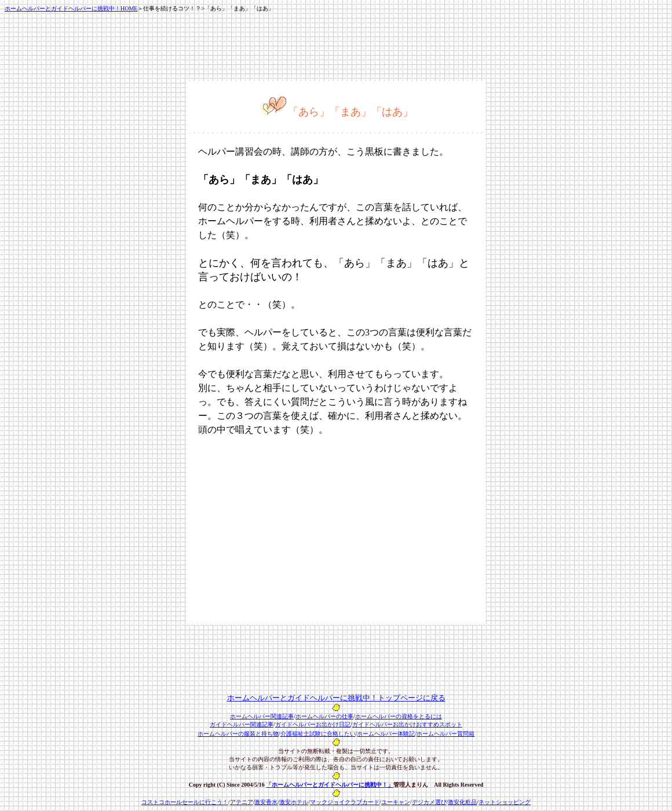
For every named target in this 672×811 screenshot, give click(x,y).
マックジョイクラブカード (345, 802)
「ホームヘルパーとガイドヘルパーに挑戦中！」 (330, 785)
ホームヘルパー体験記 (386, 734)
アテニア (242, 802)
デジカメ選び (429, 802)
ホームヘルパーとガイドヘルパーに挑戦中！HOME (71, 8)
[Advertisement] (295, 532)
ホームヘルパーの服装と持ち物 (238, 734)
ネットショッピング (505, 802)
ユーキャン (396, 802)
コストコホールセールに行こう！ (185, 802)
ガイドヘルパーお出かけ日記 (313, 724)
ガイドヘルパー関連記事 (242, 724)
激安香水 (266, 802)
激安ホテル (294, 802)
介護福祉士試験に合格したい (318, 734)
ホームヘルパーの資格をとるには (399, 716)
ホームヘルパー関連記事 (262, 716)
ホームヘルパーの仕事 (324, 716)
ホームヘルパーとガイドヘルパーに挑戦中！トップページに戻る (336, 698)
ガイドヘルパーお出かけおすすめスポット (407, 724)
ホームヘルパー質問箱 (445, 734)
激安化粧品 (462, 802)
